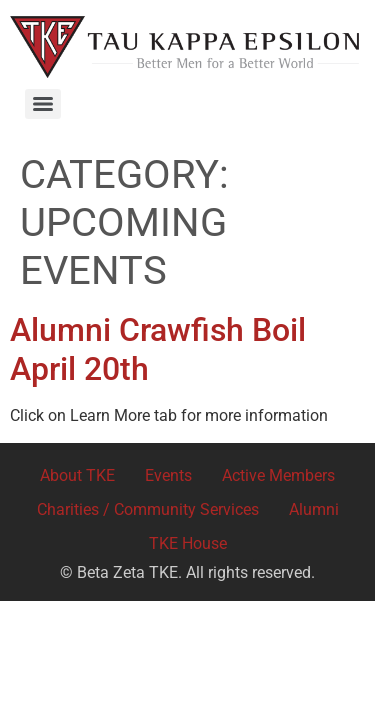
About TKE (77, 475)
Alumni (314, 509)
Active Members (278, 475)
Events (168, 475)
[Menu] (43, 104)
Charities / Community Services (148, 509)
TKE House (188, 543)
